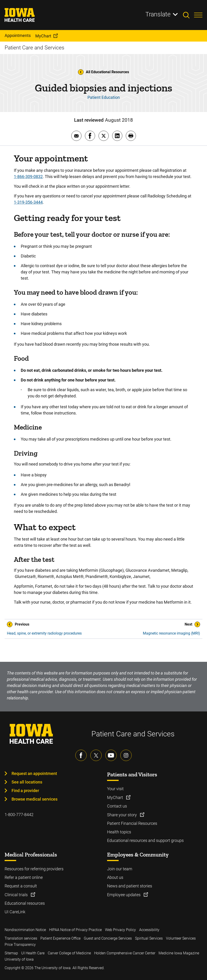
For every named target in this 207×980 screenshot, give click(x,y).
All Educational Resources (103, 72)
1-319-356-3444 (28, 202)
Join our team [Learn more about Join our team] (120, 869)
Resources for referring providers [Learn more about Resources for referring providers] (34, 869)
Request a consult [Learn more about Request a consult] (21, 886)
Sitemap (11, 953)
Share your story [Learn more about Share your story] (122, 815)
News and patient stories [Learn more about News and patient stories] (130, 886)
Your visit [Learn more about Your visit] (115, 789)
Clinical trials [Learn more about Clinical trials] (17, 895)
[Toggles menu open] (198, 15)
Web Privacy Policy (120, 930)
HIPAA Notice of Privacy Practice (75, 930)
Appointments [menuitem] (18, 35)
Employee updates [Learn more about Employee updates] (124, 895)
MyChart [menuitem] (43, 36)
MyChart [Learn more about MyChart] (115, 797)
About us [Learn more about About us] (115, 877)
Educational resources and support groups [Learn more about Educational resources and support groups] (145, 840)
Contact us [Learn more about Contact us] (117, 806)
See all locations (27, 782)
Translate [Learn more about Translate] (158, 14)
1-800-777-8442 (19, 815)
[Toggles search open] (189, 15)
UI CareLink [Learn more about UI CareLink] (15, 912)
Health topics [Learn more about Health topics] (119, 832)
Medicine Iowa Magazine (179, 953)
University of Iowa (19, 959)
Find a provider (25, 791)
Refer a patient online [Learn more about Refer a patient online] (24, 877)
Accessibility (149, 930)
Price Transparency (20, 945)
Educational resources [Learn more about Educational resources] (25, 903)
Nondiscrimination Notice (25, 930)
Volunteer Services (181, 938)
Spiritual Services (149, 938)
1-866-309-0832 (28, 177)
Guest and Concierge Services (108, 938)
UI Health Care (33, 953)
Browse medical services (34, 799)
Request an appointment (34, 773)
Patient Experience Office (60, 938)
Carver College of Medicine (69, 953)
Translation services (21, 938)
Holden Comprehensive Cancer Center (125, 953)
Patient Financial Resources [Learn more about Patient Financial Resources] (132, 823)
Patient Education (104, 97)
